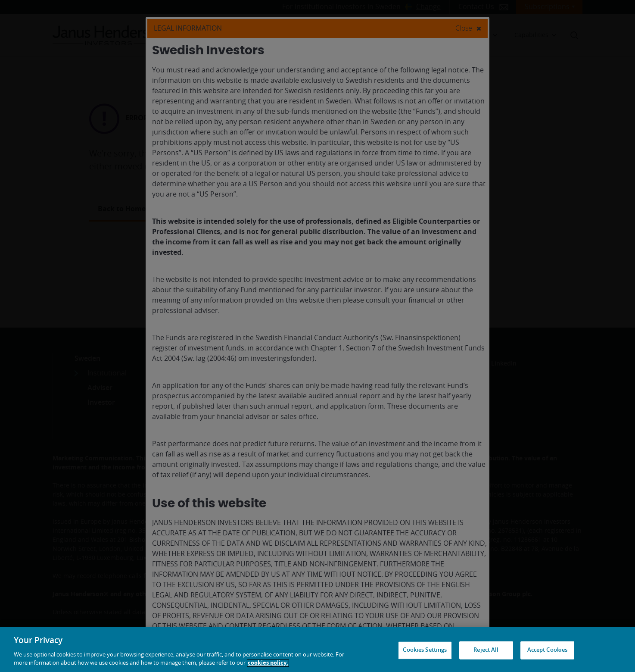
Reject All (486, 650)
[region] (317, 650)
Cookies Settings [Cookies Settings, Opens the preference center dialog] (425, 650)
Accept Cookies (548, 650)
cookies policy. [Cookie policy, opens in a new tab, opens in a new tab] (268, 663)
